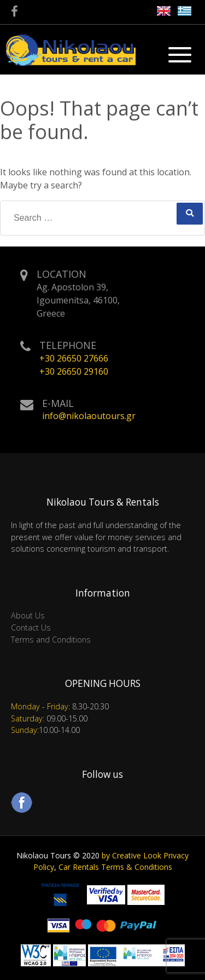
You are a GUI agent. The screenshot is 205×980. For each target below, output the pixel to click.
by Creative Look (131, 855)
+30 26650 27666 (74, 358)
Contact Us (31, 627)
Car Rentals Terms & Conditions (115, 867)
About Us (28, 615)
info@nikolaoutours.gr (89, 416)
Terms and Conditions (51, 640)
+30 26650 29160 (74, 371)
